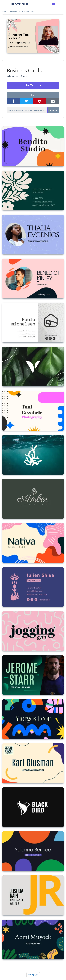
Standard (25, 76)
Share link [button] (53, 110)
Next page (33, 975)
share (33, 95)
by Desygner (12, 76)
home (5, 11)
